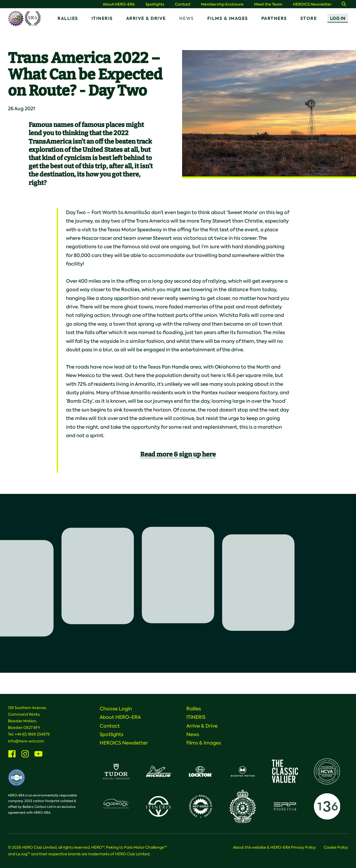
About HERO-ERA (119, 4)
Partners (274, 18)
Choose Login (116, 709)
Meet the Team (268, 4)
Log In (338, 18)
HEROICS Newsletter (312, 4)
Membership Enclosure (222, 4)
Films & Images (228, 18)
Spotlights (155, 4)
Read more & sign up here (178, 454)
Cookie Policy (336, 847)
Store (309, 18)
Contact (183, 4)
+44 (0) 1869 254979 (32, 734)
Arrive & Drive (146, 18)
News (187, 18)
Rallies (68, 18)
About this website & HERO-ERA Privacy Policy (274, 847)
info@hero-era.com (26, 741)
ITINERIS (102, 18)
